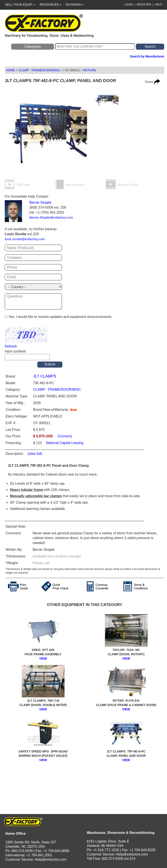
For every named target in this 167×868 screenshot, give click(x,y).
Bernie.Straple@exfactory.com (51, 217)
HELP (159, 4)
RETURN (90, 70)
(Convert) (65, 436)
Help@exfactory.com (51, 859)
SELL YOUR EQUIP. (20, 5)
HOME (11, 70)
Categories (32, 47)
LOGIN (128, 4)
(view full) (35, 454)
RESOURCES (51, 5)
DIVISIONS (75, 5)
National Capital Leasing (64, 443)
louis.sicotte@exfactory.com (25, 239)
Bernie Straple (40, 202)
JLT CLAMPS (45, 376)
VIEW (43, 659)
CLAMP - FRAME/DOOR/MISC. (40, 70)
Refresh (11, 346)
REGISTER (144, 4)
